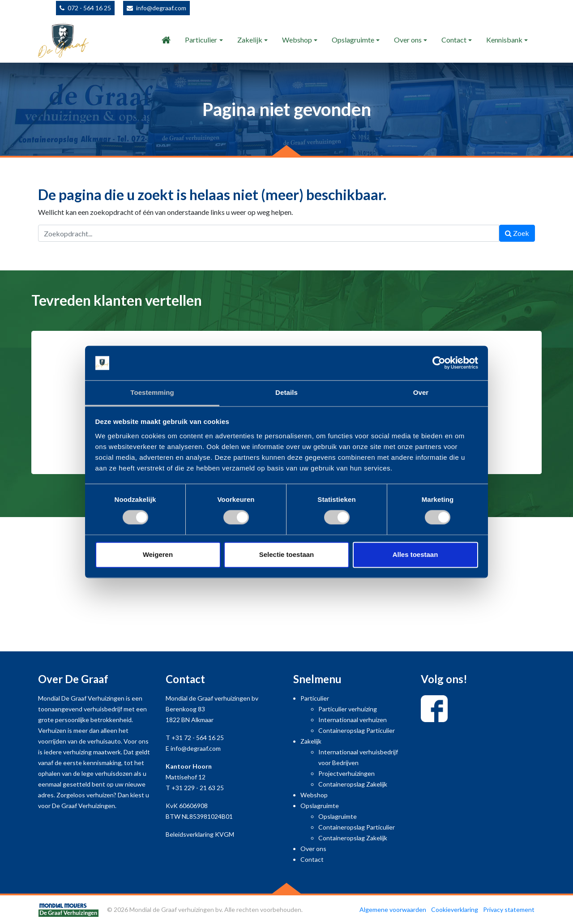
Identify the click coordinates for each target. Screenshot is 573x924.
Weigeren (158, 554)
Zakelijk (250, 40)
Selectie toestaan (287, 554)
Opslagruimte (353, 40)
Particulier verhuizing (348, 709)
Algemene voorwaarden (393, 909)
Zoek (517, 233)
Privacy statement (509, 909)
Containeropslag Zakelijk (353, 784)
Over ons (408, 40)
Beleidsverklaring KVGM (200, 834)
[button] (43, 413)
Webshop (297, 40)
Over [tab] (421, 392)
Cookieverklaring (455, 909)
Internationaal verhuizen (353, 720)
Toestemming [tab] (152, 392)
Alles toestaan (415, 554)
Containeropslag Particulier (357, 730)
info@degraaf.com (161, 8)
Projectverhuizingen (346, 773)
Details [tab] (286, 392)
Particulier (201, 40)
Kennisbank (504, 40)
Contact (454, 40)
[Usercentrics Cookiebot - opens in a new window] (439, 363)
